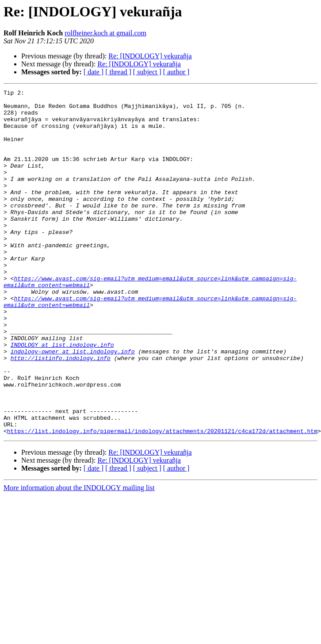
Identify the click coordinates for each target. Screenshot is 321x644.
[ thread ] (118, 72)
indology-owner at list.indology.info (73, 404)
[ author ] (176, 72)
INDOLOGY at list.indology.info (62, 396)
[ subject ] (147, 72)
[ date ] (94, 72)
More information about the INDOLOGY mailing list (79, 557)
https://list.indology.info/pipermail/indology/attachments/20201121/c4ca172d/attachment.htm (162, 500)
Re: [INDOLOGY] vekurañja (150, 56)
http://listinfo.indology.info (61, 412)
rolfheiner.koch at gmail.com (105, 33)
